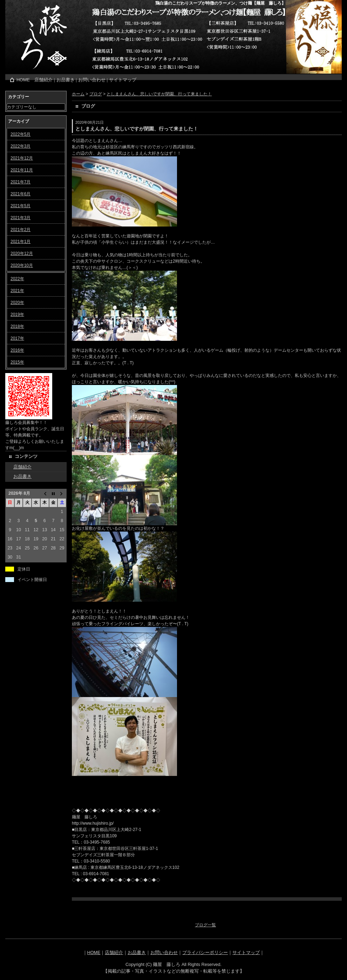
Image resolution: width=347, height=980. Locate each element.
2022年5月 (21, 134)
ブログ (96, 94)
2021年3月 (21, 218)
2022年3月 (21, 146)
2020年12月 (22, 254)
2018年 (17, 326)
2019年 (17, 315)
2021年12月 (22, 158)
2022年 (17, 279)
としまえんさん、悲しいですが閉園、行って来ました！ (159, 94)
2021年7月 (21, 182)
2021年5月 (21, 206)
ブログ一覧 (205, 925)
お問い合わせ (92, 80)
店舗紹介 (43, 80)
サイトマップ (123, 80)
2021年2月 (21, 230)
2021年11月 (22, 170)
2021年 (17, 291)
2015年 (17, 362)
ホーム (78, 94)
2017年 (17, 338)
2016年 (17, 350)
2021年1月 (21, 242)
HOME (23, 80)
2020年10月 (22, 265)
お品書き (66, 80)
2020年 (17, 303)
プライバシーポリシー (205, 953)
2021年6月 (21, 194)
